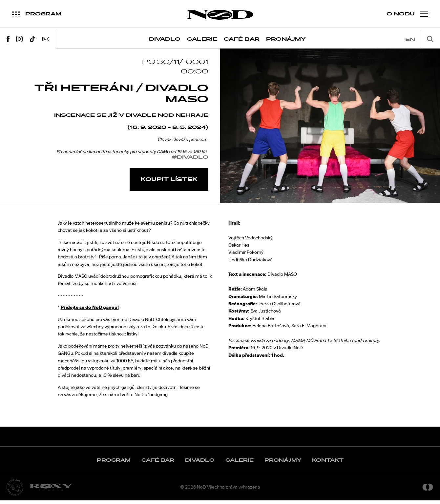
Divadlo (165, 39)
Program (114, 464)
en (410, 40)
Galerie (202, 39)
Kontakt (328, 464)
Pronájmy (286, 39)
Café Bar (242, 39)
